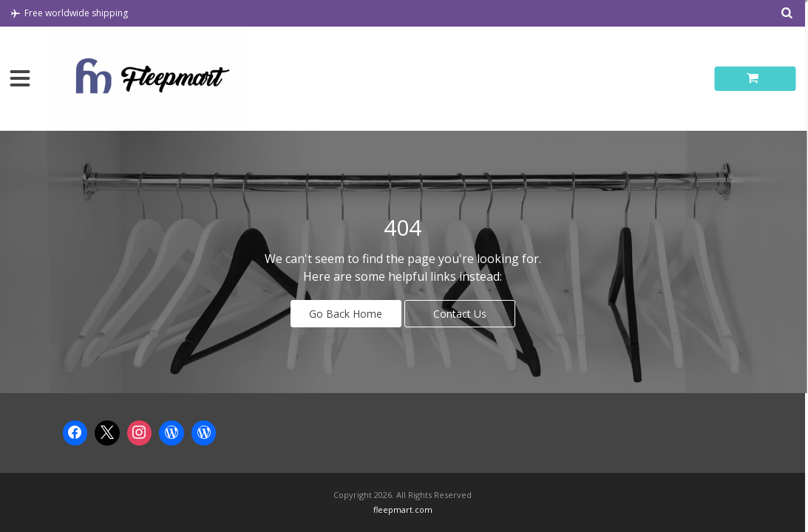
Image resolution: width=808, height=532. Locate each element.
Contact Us (460, 314)
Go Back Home (346, 314)
